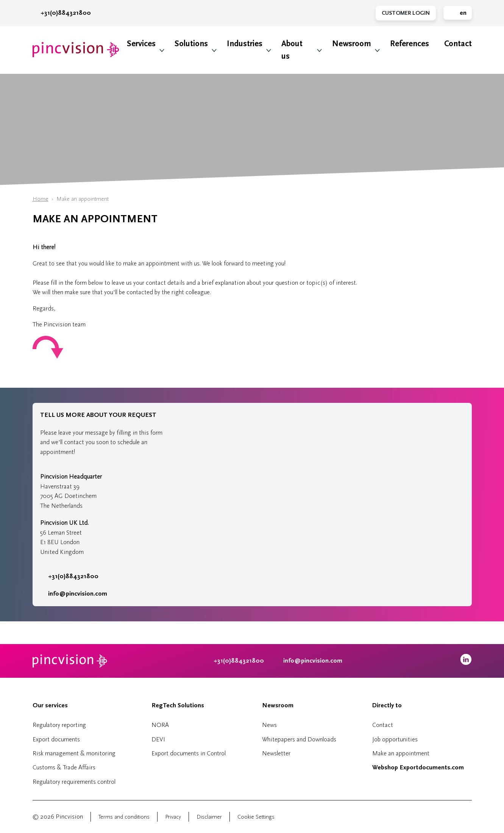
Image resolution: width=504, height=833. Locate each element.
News (269, 725)
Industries (245, 44)
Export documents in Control (189, 753)
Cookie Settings (256, 817)
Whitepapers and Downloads (299, 739)
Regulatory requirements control (74, 782)
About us (292, 50)
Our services (50, 705)
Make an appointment (401, 753)
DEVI (158, 739)
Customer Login (406, 13)
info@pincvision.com (78, 594)
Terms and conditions (124, 817)
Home (41, 199)
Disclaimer (209, 817)
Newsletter (276, 753)
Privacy (173, 817)
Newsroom (352, 44)
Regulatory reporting (59, 725)
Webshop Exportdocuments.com (418, 767)
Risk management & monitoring (74, 753)
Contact (458, 44)
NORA (160, 725)
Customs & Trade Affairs (64, 767)
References (410, 44)
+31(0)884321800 (62, 13)
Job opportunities (395, 739)
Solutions (191, 44)
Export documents (56, 739)
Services (141, 44)
